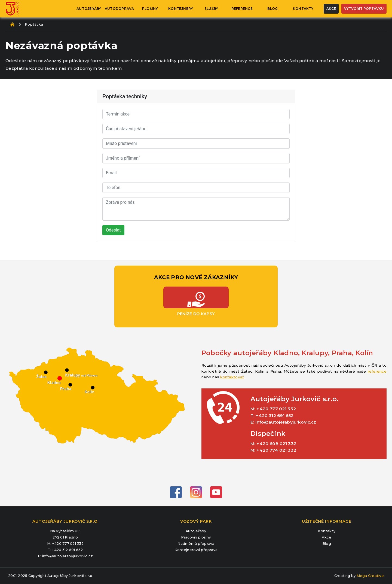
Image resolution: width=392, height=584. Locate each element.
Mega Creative (370, 576)
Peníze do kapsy (196, 297)
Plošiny (150, 9)
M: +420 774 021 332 (273, 450)
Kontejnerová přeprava (196, 550)
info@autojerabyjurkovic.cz (68, 556)
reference (377, 371)
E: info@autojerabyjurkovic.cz (283, 422)
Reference (242, 9)
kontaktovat (232, 377)
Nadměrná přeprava (196, 544)
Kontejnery (181, 9)
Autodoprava (120, 9)
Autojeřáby (89, 9)
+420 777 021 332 (68, 544)
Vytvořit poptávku (364, 9)
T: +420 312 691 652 (272, 416)
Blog (272, 9)
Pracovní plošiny (196, 538)
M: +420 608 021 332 (273, 444)
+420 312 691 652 (67, 550)
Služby (211, 9)
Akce (331, 9)
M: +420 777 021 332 (273, 409)
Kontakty (303, 9)
